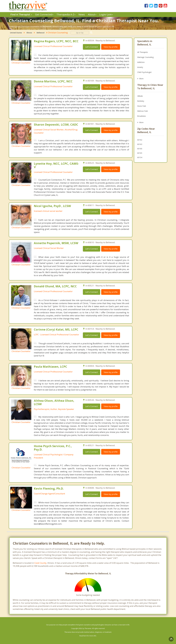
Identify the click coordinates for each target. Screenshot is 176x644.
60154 (140, 157)
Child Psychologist (144, 72)
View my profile (111, 47)
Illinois (29, 33)
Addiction (141, 62)
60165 (140, 153)
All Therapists (143, 52)
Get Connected (44, 14)
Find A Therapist (21, 14)
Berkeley (141, 101)
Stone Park (142, 106)
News (82, 14)
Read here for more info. (88, 636)
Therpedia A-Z (66, 14)
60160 (140, 149)
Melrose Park (143, 111)
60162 (140, 140)
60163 (140, 144)
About (92, 14)
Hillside (140, 96)
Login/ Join (106, 14)
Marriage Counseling (145, 57)
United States (16, 33)
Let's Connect (92, 47)
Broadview (141, 116)
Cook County (40, 563)
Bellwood (41, 33)
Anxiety (140, 67)
